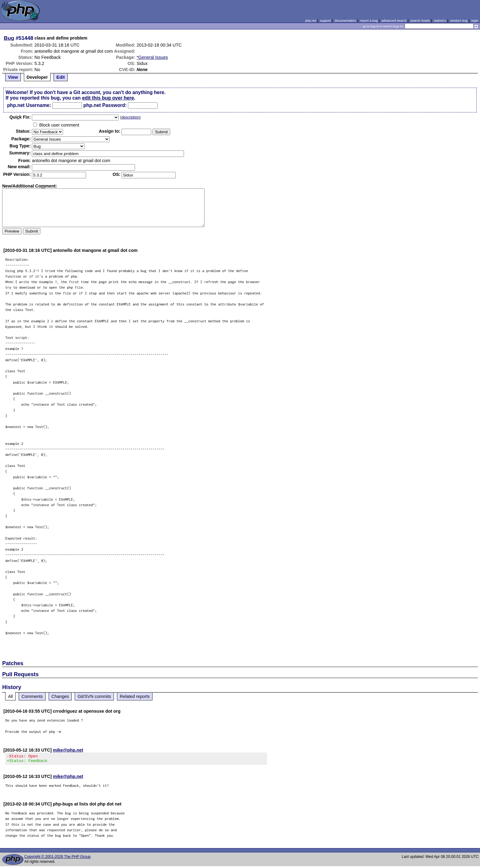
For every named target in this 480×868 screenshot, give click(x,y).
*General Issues (152, 57)
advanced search (394, 21)
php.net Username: (29, 105)
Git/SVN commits (94, 696)
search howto (420, 21)
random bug (459, 21)
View (13, 77)
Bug (9, 38)
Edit (60, 77)
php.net (311, 21)
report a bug (369, 21)
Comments (32, 696)
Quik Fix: (20, 117)
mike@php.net (68, 750)
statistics (440, 21)
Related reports (135, 696)
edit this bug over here (108, 98)
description (130, 117)
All (10, 696)
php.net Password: (105, 105)
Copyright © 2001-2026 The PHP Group (57, 859)
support (325, 21)
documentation (345, 21)
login (475, 21)
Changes (60, 696)
